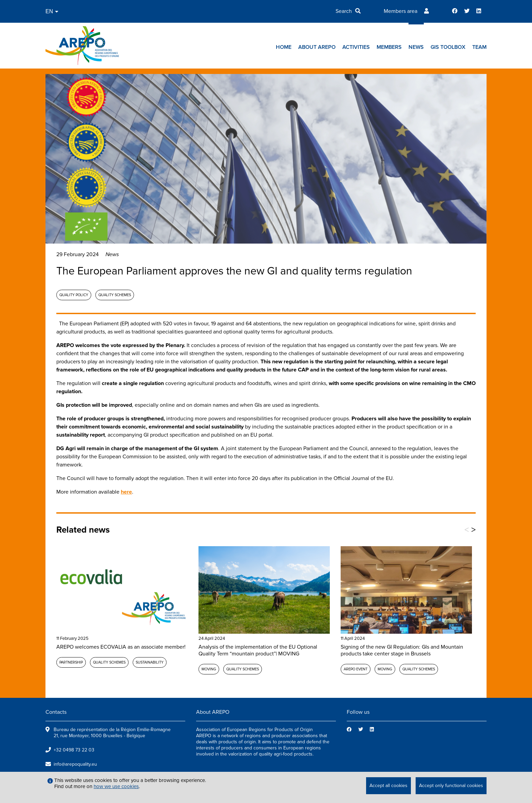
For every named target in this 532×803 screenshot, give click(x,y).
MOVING (209, 669)
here (126, 492)
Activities (356, 47)
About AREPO (317, 47)
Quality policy (74, 295)
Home (284, 47)
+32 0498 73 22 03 (74, 750)
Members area (401, 11)
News (416, 47)
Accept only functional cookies (451, 786)
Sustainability (150, 662)
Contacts (56, 712)
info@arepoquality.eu (75, 764)
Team (479, 47)
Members (389, 47)
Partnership (71, 662)
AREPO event (356, 669)
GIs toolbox (448, 47)
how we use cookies (116, 786)
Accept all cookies (388, 786)
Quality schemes (115, 295)
